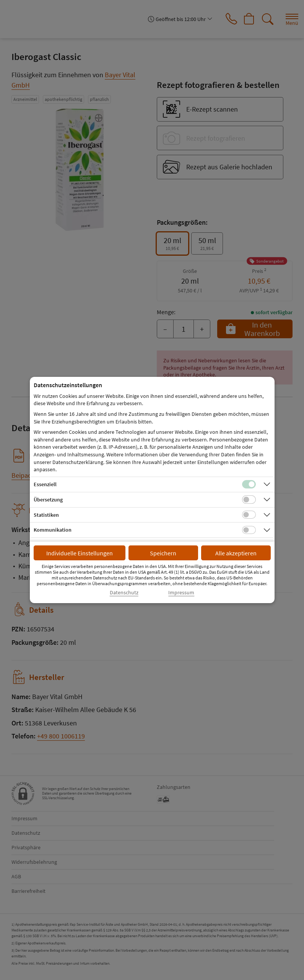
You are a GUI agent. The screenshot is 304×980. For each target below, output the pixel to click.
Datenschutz (124, 593)
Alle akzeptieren (236, 553)
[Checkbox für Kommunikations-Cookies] (249, 530)
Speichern (163, 553)
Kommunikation (53, 530)
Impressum (181, 593)
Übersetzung (48, 500)
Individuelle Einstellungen (80, 553)
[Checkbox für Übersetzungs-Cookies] (249, 500)
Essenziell (45, 484)
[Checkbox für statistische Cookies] (249, 515)
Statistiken (46, 515)
